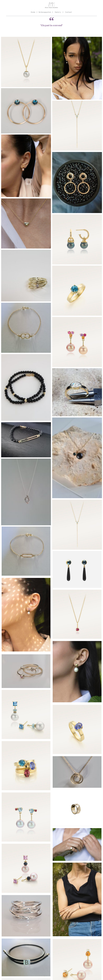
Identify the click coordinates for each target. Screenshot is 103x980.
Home (33, 12)
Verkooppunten (45, 12)
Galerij (58, 12)
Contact (69, 12)
